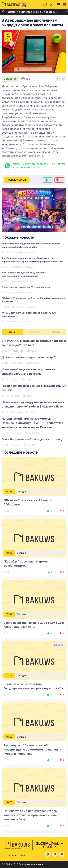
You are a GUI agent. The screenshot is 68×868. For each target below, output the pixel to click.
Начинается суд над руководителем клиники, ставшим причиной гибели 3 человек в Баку (31, 815)
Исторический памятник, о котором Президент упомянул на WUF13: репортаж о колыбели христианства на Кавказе (32, 423)
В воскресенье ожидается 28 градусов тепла (26, 287)
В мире (15, 396)
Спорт (15, 379)
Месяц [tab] (56, 332)
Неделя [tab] (34, 332)
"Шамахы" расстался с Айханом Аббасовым (29, 12)
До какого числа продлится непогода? (28, 357)
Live (22, 856)
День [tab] (12, 332)
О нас (13, 856)
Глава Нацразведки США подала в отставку (32, 439)
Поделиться (17, 180)
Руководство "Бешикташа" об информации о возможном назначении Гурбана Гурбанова (32, 749)
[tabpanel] (34, 393)
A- (58, 79)
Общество (10, 79)
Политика (17, 433)
